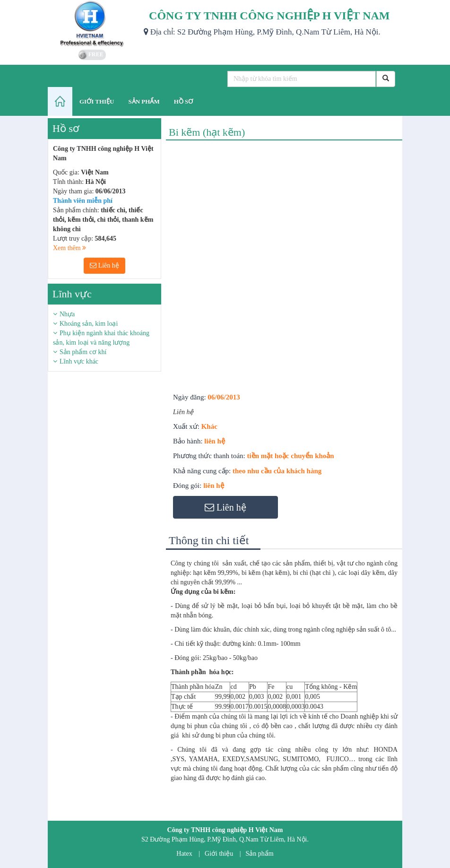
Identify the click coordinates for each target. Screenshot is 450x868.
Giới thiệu (219, 854)
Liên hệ (104, 265)
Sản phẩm (260, 854)
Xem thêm (69, 248)
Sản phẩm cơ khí (83, 352)
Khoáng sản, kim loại (89, 324)
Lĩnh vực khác (79, 361)
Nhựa (67, 314)
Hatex (184, 854)
